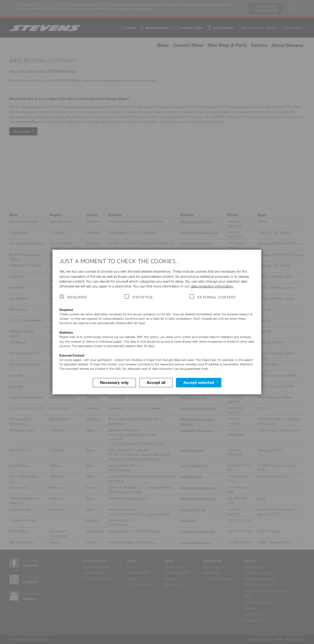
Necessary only (114, 383)
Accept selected (199, 383)
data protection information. (212, 286)
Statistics (143, 297)
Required (77, 297)
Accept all (156, 383)
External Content (217, 297)
